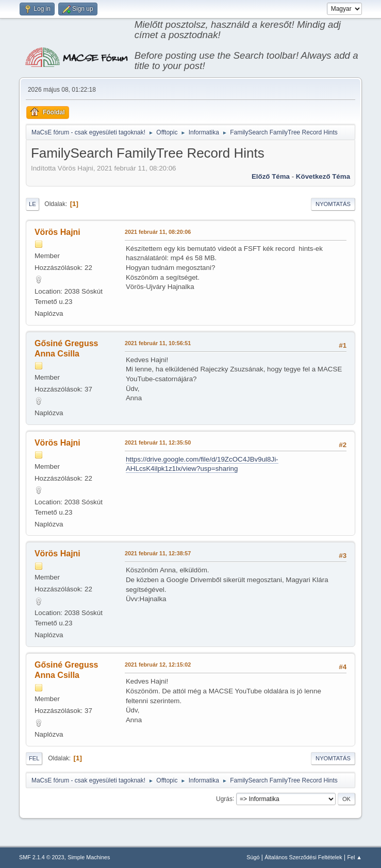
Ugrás (224, 798)
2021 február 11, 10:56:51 (158, 343)
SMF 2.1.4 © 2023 (42, 857)
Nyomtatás (333, 204)
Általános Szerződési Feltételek (303, 857)
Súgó (253, 857)
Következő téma (323, 176)
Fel (34, 758)
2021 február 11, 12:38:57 (158, 553)
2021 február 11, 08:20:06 (158, 232)
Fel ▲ (354, 857)
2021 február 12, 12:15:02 (158, 665)
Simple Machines (89, 857)
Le (32, 204)
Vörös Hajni (57, 232)
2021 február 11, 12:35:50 (158, 442)
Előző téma (271, 176)
